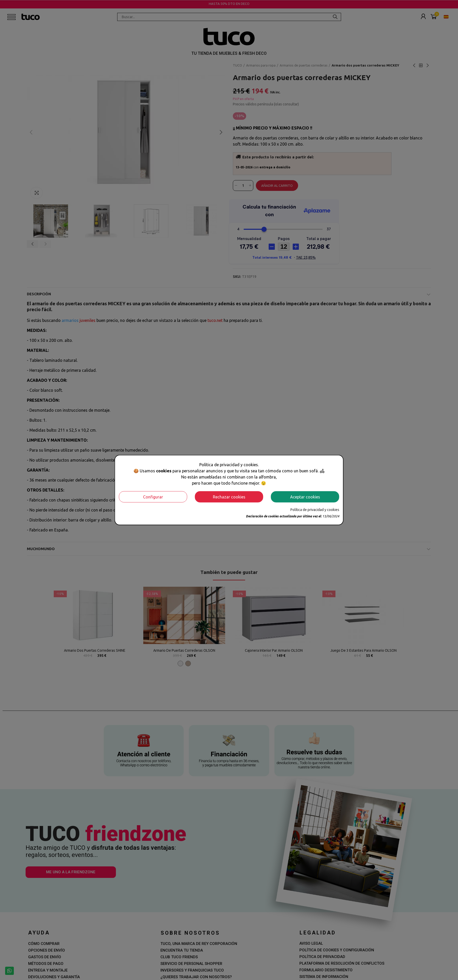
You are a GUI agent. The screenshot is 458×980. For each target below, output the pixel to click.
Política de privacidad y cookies (315, 509)
